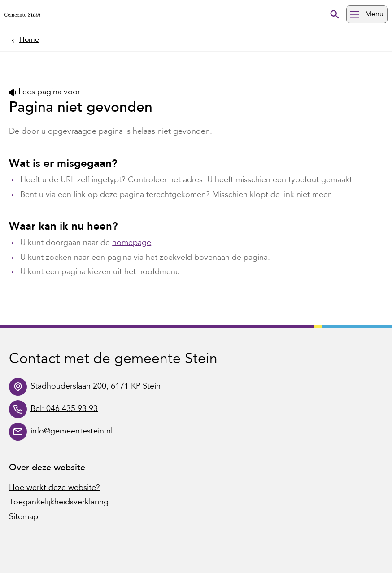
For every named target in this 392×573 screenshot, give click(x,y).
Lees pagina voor (45, 92)
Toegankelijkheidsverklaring (59, 503)
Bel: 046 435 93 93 (64, 409)
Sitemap (24, 517)
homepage (132, 243)
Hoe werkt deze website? (54, 488)
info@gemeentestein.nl (72, 432)
